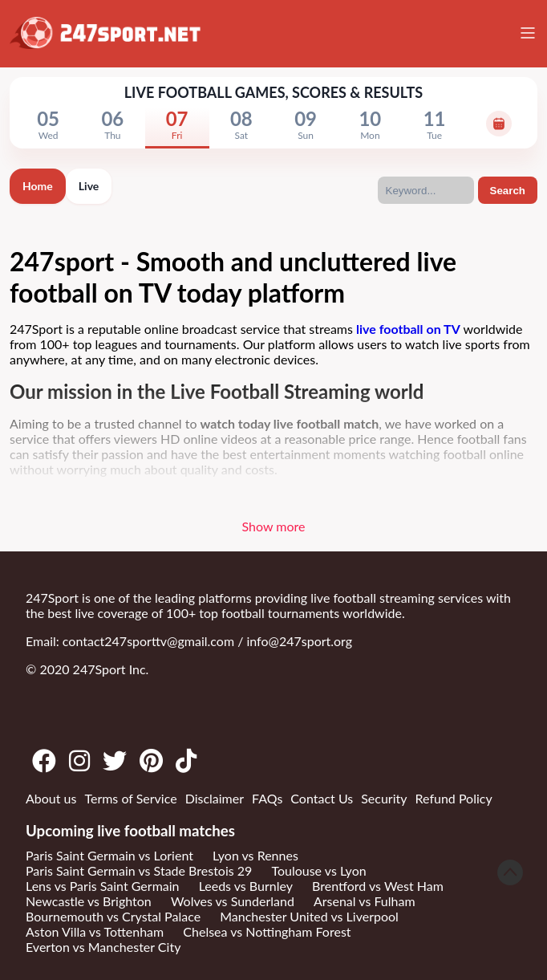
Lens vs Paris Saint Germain (103, 886)
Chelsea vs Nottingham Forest (267, 931)
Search (508, 191)
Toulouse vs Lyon (318, 870)
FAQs (267, 798)
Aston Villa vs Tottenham (95, 931)
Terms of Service (130, 798)
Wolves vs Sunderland (233, 901)
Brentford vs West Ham (378, 886)
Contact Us (322, 798)
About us (51, 798)
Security (384, 798)
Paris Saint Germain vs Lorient (109, 855)
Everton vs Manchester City (103, 947)
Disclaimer (215, 798)
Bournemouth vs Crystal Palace (113, 916)
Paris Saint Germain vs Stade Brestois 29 (139, 870)
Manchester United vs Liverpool (309, 916)
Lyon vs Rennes (255, 855)
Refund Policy (454, 798)
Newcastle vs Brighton (89, 901)
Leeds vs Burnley (246, 886)
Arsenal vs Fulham (365, 901)
